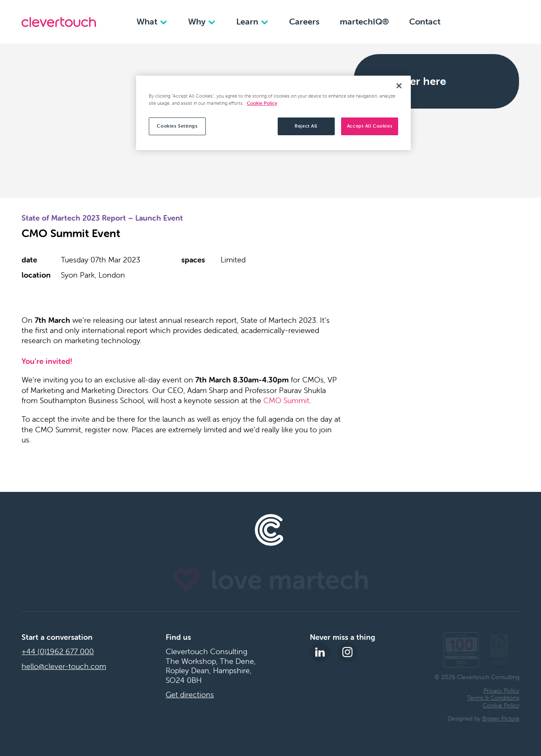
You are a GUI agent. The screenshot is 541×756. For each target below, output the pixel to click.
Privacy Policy (501, 690)
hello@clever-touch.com (64, 666)
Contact (425, 21)
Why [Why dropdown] (202, 21)
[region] (273, 113)
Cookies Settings (177, 126)
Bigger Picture (501, 718)
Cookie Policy (501, 705)
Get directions (190, 695)
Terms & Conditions (493, 698)
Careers (304, 21)
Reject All (306, 126)
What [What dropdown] (152, 21)
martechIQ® (364, 21)
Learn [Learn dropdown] (253, 21)
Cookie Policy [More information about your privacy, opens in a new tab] (262, 103)
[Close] (399, 86)
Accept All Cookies (370, 126)
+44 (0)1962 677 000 (58, 652)
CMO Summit (286, 400)
